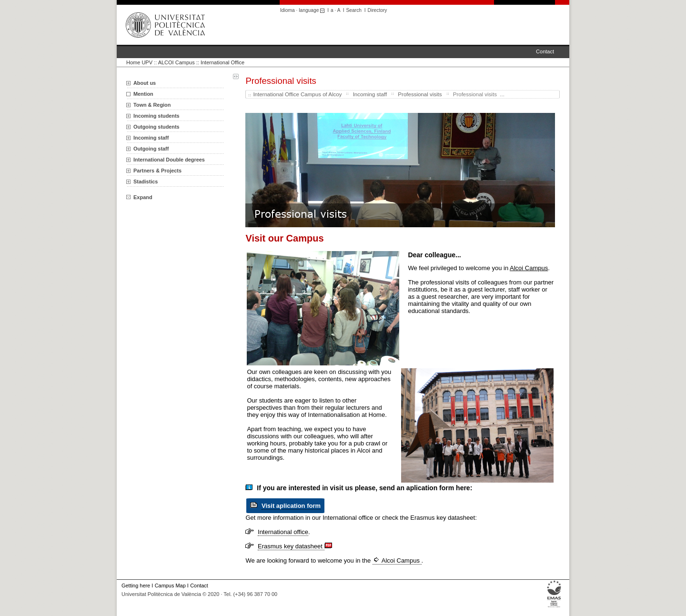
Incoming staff (151, 138)
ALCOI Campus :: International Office (201, 62)
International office (283, 532)
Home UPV (139, 62)
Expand (139, 197)
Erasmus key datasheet (291, 546)
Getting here (136, 586)
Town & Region (152, 105)
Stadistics (146, 182)
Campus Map (170, 586)
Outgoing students (156, 127)
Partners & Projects (157, 171)
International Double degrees (169, 160)
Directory (378, 10)
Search (354, 10)
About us (145, 83)
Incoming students (156, 116)
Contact (545, 51)
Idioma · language (304, 10)
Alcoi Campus (397, 560)
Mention (143, 94)
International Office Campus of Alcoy (297, 94)
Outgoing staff (151, 149)
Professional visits (420, 94)
